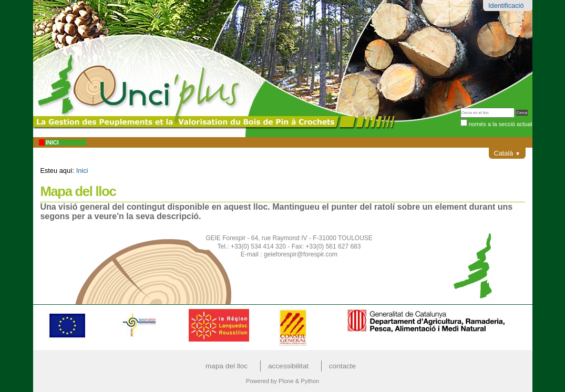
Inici (52, 142)
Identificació (506, 6)
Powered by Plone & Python (282, 381)
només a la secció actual (501, 124)
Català (507, 153)
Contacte (342, 366)
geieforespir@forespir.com (301, 254)
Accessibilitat (288, 366)
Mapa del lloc (227, 366)
